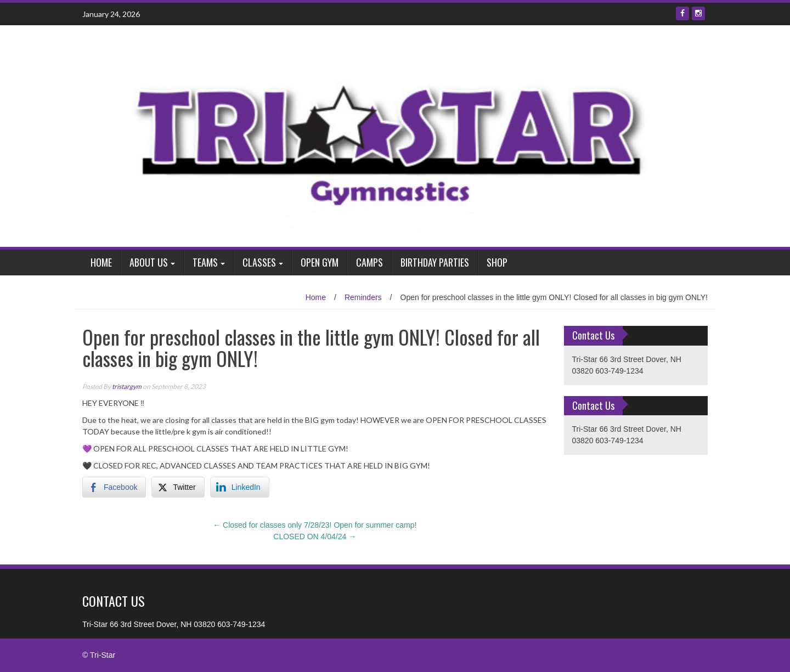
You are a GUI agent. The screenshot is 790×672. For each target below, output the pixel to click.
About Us (149, 262)
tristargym (127, 386)
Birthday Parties (435, 262)
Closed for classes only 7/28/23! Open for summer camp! (315, 525)
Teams (205, 262)
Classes (259, 262)
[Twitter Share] (178, 487)
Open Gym (320, 262)
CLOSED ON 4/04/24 (315, 537)
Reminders (363, 297)
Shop (497, 262)
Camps (369, 262)
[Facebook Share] (114, 487)
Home (101, 262)
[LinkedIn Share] (240, 487)
